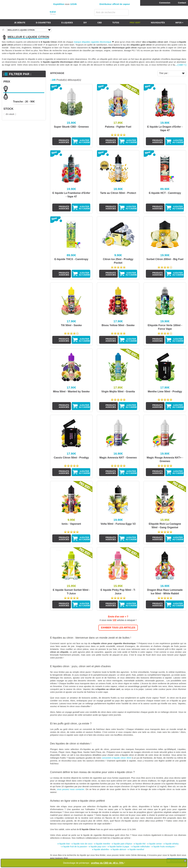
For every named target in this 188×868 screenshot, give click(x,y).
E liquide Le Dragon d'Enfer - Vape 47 (165, 129)
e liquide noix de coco (82, 844)
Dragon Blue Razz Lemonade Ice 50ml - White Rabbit (165, 592)
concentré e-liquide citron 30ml (116, 758)
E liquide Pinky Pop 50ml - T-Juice (118, 592)
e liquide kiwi (64, 844)
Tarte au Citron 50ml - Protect (118, 193)
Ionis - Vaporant (71, 524)
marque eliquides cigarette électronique (92, 42)
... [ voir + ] (181, 65)
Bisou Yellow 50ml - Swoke (118, 325)
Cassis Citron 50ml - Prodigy (71, 458)
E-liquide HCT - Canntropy (165, 193)
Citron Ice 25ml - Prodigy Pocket (118, 261)
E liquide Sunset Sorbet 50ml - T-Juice (71, 592)
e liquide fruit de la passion (74, 846)
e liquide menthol (136, 849)
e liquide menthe (102, 844)
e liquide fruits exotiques (163, 846)
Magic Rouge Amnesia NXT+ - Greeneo (165, 459)
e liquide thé (140, 844)
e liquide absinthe (101, 849)
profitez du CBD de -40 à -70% (107, 863)
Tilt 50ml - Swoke (71, 325)
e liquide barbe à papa (119, 846)
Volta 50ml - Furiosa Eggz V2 (118, 524)
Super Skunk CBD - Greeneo (71, 127)
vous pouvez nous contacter (71, 789)
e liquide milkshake (141, 846)
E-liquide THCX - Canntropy (71, 259)
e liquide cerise (154, 844)
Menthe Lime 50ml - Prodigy (165, 392)
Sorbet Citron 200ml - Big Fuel (165, 259)
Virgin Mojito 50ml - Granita (118, 392)
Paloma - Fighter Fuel (118, 127)
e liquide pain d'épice (122, 844)
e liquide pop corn (97, 846)
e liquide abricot (118, 849)
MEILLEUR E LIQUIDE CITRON (29, 30)
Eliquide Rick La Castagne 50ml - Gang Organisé (165, 526)
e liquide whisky (171, 844)
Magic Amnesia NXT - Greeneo (118, 458)
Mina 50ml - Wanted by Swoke (71, 392)
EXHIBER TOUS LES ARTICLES (118, 628)
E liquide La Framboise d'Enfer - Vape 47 (71, 195)
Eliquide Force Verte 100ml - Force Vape (165, 327)
